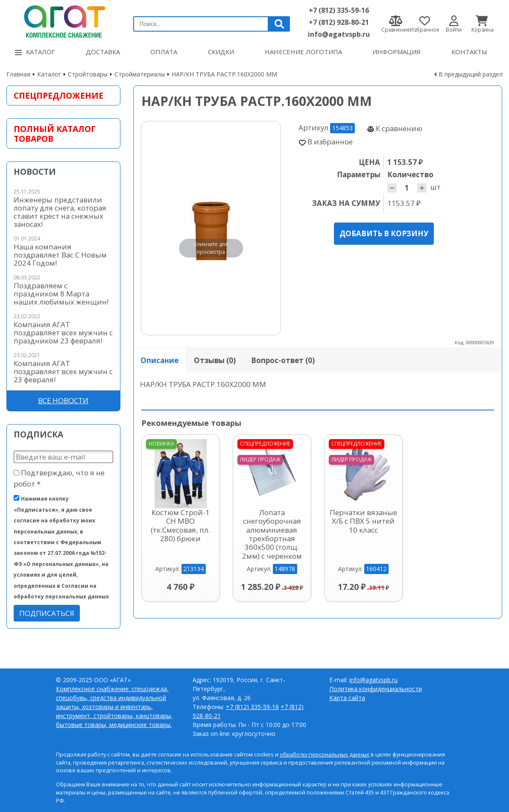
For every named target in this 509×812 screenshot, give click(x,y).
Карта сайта (347, 698)
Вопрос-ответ (283, 360)
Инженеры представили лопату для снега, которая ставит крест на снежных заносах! (60, 212)
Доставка (103, 52)
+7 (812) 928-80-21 (339, 22)
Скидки (221, 52)
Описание (159, 360)
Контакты (469, 52)
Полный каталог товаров (55, 134)
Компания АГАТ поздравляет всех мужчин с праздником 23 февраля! (63, 333)
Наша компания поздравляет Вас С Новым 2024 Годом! (60, 255)
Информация (396, 52)
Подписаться (47, 613)
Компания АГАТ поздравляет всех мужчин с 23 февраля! (63, 371)
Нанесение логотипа (303, 52)
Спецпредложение (59, 95)
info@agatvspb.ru (339, 34)
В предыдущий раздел (471, 74)
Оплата (164, 52)
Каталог (35, 52)
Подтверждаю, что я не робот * (59, 478)
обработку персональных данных (325, 755)
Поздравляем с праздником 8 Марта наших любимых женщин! (61, 294)
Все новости (63, 400)
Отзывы (215, 360)
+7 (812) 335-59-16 (339, 10)
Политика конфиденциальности (376, 689)
